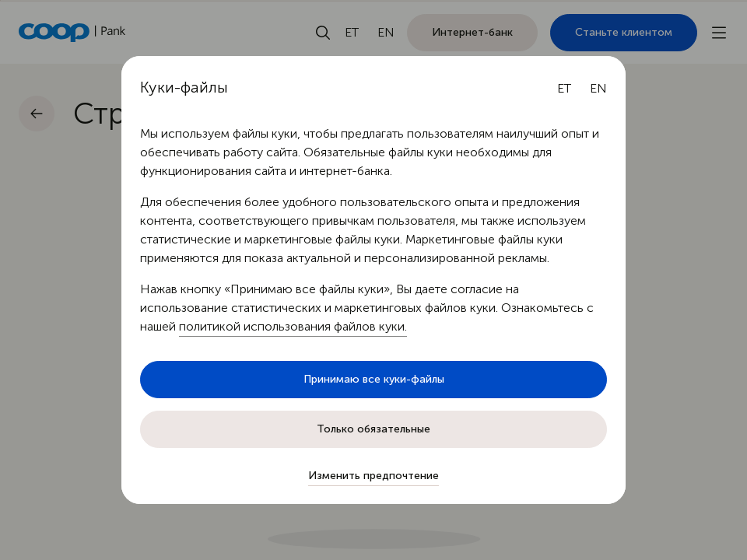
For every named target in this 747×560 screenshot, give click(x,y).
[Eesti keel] (564, 89)
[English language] (598, 89)
